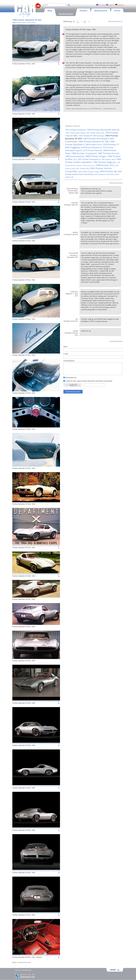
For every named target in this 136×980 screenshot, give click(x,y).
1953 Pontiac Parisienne (75, 130)
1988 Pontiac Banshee (75, 156)
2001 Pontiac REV (82, 168)
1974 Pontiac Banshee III (91, 148)
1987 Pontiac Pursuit (108, 153)
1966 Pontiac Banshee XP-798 (93, 141)
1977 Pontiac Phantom (92, 150)
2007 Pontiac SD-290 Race (104, 174)
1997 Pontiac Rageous (104, 162)
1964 (28, 22)
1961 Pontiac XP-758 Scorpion (91, 136)
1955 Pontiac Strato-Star (95, 133)
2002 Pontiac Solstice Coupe (88, 172)
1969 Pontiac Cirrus (93, 145)
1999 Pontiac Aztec (89, 166)
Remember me (71, 378)
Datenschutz (27, 970)
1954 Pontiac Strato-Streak (75, 133)
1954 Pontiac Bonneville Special (103, 130)
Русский (102, 5)
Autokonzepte (21, 22)
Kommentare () (116, 21)
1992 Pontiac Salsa (108, 159)
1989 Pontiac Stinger (96, 156)
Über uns (18, 970)
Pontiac (33, 22)
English (111, 5)
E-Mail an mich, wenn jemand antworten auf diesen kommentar (89, 381)
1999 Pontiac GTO (105, 165)
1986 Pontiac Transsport (84, 153)
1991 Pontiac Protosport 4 (89, 159)
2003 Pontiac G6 (108, 171)
